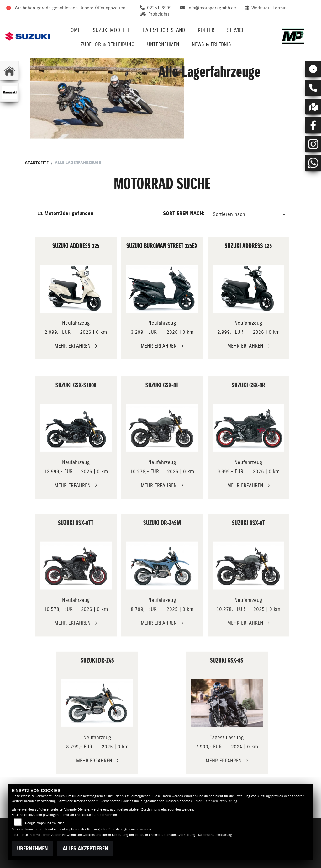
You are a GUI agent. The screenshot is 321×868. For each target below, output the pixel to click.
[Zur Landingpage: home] (9, 70)
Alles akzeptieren (85, 848)
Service (236, 30)
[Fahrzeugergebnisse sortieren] (248, 214)
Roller (206, 30)
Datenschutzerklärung (220, 801)
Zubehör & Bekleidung (108, 44)
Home (74, 30)
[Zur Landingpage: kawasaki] (9, 92)
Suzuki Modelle (112, 30)
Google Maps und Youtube (45, 823)
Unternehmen (163, 44)
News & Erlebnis (211, 44)
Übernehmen (32, 848)
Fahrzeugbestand (164, 30)
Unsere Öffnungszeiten (102, 8)
